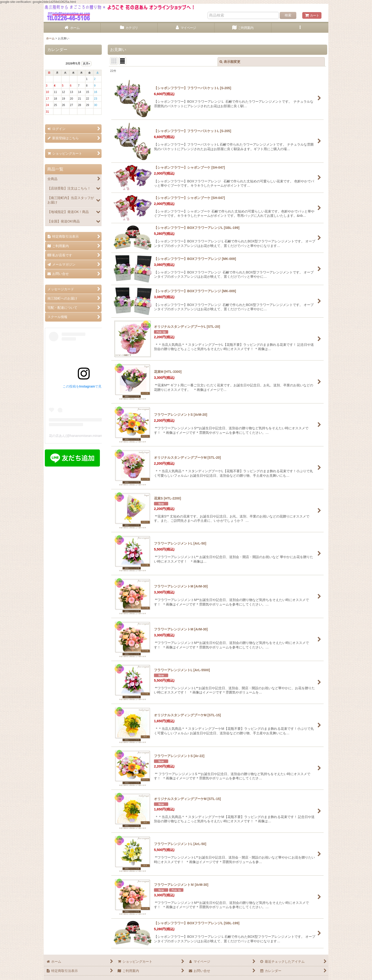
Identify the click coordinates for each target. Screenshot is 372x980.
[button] (300, 28)
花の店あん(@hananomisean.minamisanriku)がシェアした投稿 (95, 436)
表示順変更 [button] (230, 62)
